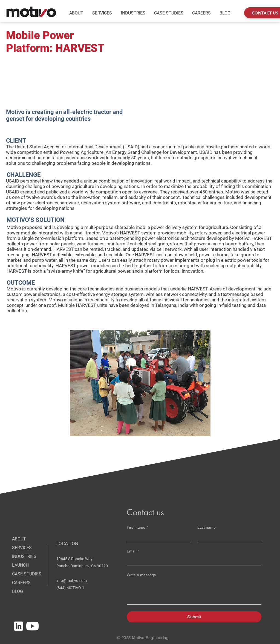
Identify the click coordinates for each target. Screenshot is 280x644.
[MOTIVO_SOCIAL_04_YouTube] (32, 626)
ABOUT (19, 539)
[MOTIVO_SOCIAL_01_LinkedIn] (18, 626)
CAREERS (21, 583)
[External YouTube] (198, 69)
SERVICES (22, 548)
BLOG (18, 591)
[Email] (192, 561)
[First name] (157, 537)
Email (133, 551)
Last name (207, 527)
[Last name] (228, 537)
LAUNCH (20, 565)
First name (137, 527)
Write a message (141, 575)
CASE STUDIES (27, 574)
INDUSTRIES (24, 556)
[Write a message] (194, 592)
